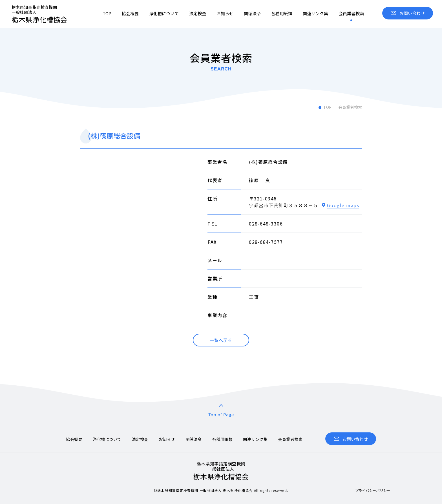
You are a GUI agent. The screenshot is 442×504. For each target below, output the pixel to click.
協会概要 (130, 13)
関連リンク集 (315, 13)
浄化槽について (164, 13)
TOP (107, 13)
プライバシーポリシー (373, 490)
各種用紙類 (282, 13)
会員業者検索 (351, 13)
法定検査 (198, 13)
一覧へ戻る (221, 340)
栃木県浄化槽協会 (45, 14)
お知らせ (225, 13)
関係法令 (252, 13)
